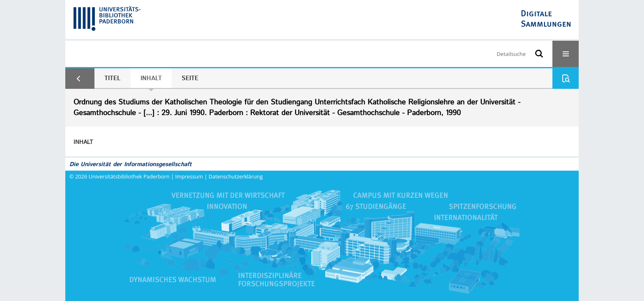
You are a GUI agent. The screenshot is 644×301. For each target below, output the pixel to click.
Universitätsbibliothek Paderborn (129, 176)
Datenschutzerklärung (236, 176)
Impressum (189, 176)
